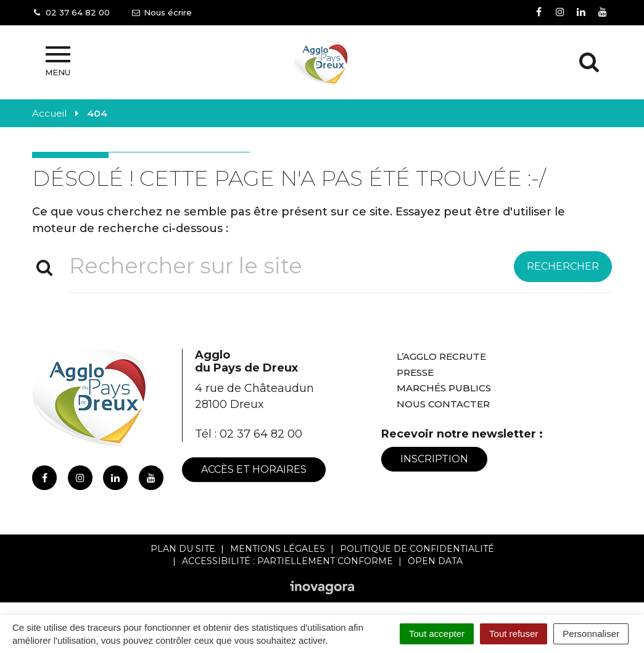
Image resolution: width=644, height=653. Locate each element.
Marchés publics (444, 388)
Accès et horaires (254, 469)
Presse (415, 372)
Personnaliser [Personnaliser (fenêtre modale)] (591, 634)
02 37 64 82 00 (261, 434)
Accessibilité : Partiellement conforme (287, 561)
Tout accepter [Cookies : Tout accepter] (437, 634)
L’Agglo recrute (441, 356)
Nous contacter (443, 404)
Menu (58, 62)
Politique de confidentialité (417, 549)
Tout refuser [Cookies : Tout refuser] (514, 634)
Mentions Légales (278, 549)
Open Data (435, 561)
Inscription (434, 459)
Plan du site (183, 549)
